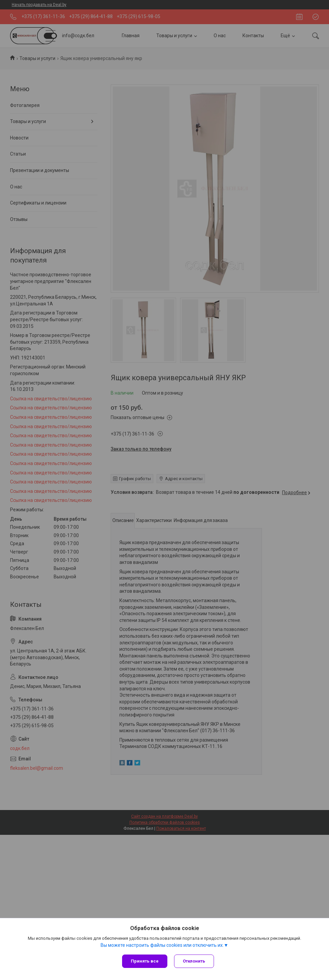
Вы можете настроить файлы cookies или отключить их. (162, 945)
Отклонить (194, 961)
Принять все (145, 961)
